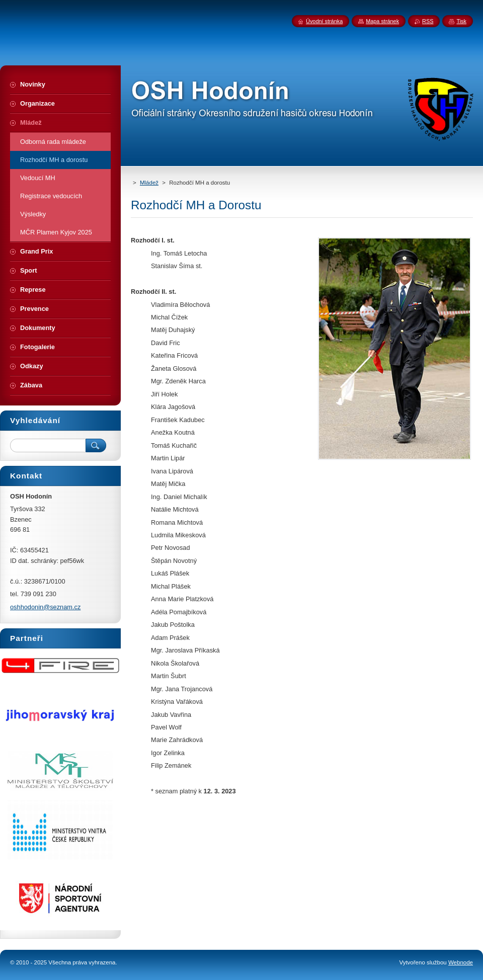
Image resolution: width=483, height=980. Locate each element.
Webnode (461, 962)
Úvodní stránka (324, 21)
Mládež (149, 183)
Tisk (461, 21)
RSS (428, 21)
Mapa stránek (382, 21)
